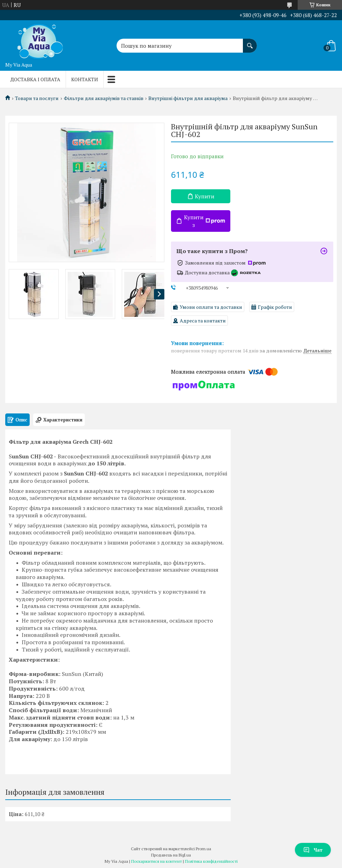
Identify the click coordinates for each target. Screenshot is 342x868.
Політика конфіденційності (211, 861)
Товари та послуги (37, 98)
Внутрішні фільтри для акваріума (188, 98)
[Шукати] (250, 42)
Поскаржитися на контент (157, 861)
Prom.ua (203, 849)
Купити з (205, 221)
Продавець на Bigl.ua (171, 855)
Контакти (85, 79)
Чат (313, 850)
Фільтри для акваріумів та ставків (104, 98)
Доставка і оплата (35, 79)
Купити (205, 196)
